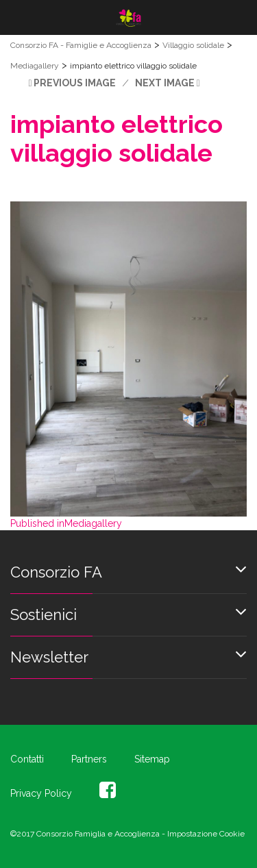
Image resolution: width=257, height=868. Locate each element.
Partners (89, 759)
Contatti (27, 759)
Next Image (165, 83)
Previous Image (75, 83)
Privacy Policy (41, 793)
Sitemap (152, 759)
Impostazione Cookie (206, 834)
